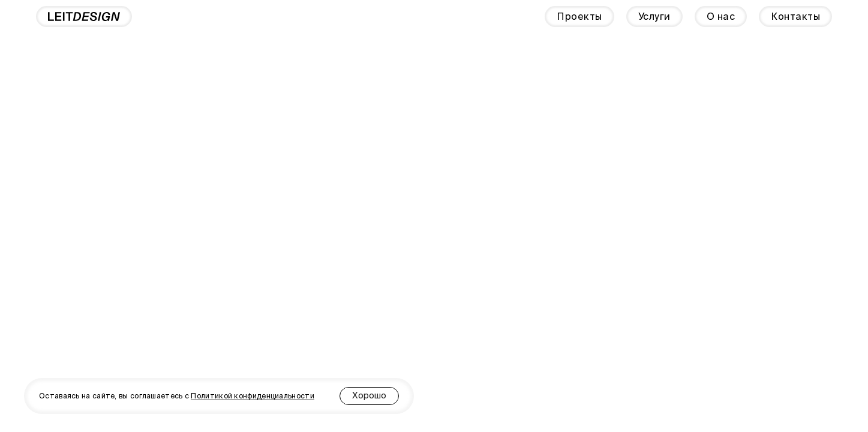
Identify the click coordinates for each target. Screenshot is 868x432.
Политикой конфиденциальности (252, 396)
